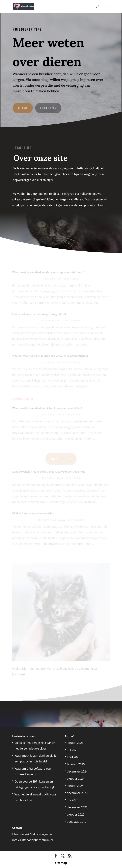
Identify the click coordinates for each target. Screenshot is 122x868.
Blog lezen (49, 107)
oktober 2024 (76, 779)
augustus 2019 (77, 822)
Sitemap (61, 863)
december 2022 (77, 807)
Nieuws (23, 107)
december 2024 (77, 771)
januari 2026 (75, 743)
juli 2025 (73, 750)
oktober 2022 (76, 814)
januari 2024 (75, 786)
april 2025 (73, 757)
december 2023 (77, 793)
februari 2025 (76, 764)
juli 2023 (73, 800)
